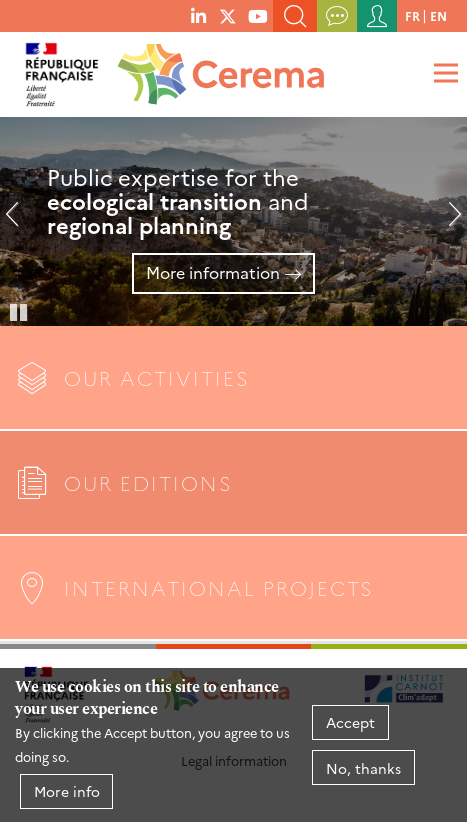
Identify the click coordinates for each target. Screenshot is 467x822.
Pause (20, 311)
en (438, 15)
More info (67, 791)
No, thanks (363, 768)
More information (213, 272)
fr (412, 15)
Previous (20, 222)
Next (447, 222)
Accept (350, 722)
